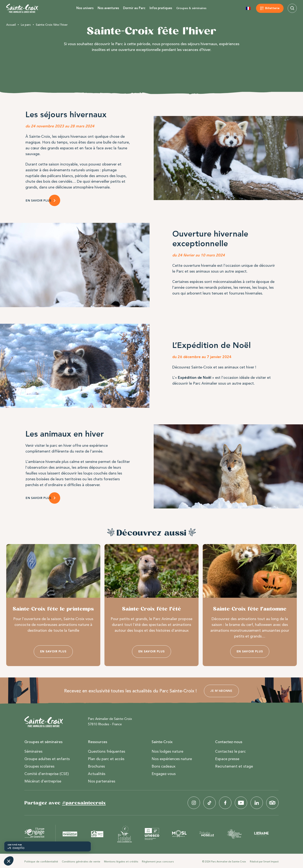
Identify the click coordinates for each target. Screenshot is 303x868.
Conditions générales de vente (81, 861)
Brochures (96, 766)
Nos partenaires (102, 781)
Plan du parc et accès (106, 759)
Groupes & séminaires (191, 8)
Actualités (97, 774)
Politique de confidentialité (41, 861)
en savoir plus (38, 498)
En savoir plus (53, 651)
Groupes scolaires (39, 766)
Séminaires (33, 751)
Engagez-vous (164, 774)
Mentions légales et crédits (121, 861)
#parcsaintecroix (84, 803)
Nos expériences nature (172, 759)
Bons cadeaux (163, 766)
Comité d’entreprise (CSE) (47, 774)
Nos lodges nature (167, 751)
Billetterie (272, 8)
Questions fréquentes (107, 751)
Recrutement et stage (234, 766)
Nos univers (85, 8)
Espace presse (227, 759)
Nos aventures (108, 8)
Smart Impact (271, 862)
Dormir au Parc (134, 8)
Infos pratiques (161, 8)
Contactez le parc (230, 751)
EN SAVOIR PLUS (38, 201)
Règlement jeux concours (158, 861)
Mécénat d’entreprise (43, 781)
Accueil (11, 25)
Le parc (26, 25)
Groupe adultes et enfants (47, 759)
